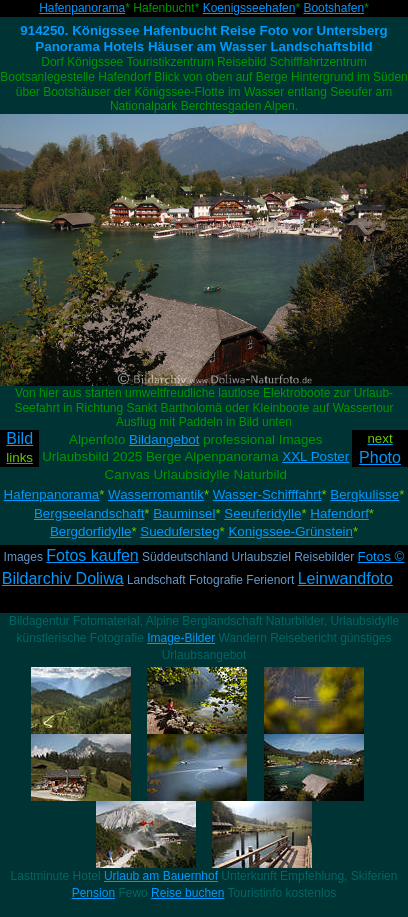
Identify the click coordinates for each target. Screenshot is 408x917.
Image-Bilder (181, 638)
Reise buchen (187, 893)
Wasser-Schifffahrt (267, 494)
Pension (93, 893)
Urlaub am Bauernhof (161, 876)
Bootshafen (333, 8)
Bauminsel (184, 513)
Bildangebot (164, 439)
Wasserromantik (156, 494)
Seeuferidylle (262, 513)
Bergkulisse (364, 494)
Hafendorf (339, 513)
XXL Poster (315, 456)
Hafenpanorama (82, 8)
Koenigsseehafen (249, 8)
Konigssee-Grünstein (290, 531)
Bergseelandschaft (89, 513)
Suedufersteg (179, 531)
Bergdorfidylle (91, 531)
